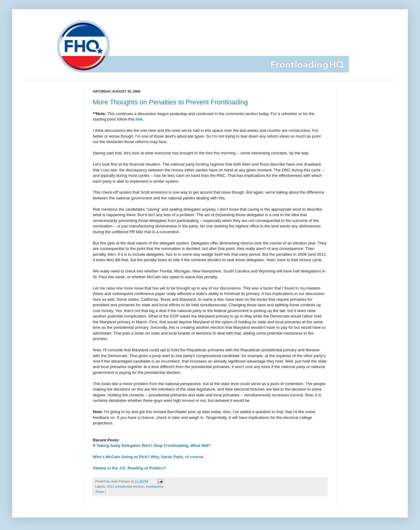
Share (100, 492)
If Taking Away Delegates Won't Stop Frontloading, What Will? (152, 446)
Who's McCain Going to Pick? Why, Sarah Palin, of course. (149, 457)
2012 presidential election (125, 486)
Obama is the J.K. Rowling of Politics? (129, 468)
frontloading (154, 486)
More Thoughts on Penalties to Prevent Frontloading (170, 102)
